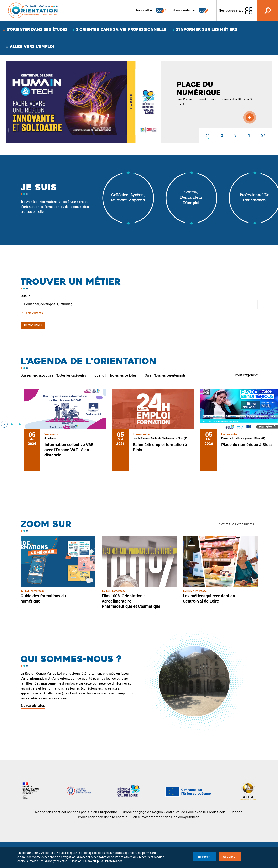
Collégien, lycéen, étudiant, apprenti (128, 198)
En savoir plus (33, 706)
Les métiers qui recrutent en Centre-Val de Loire (209, 598)
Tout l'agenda (246, 375)
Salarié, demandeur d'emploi (191, 198)
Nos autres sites (231, 11)
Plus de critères (32, 313)
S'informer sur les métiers (207, 29)
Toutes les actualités (237, 524)
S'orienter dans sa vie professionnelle (121, 29)
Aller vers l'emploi (32, 46)
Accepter (230, 857)
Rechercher (33, 325)
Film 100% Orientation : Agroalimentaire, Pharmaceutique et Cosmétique (131, 601)
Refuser (204, 857)
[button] (206, 135)
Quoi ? (25, 296)
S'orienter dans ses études (37, 29)
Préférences (114, 861)
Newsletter (151, 11)
